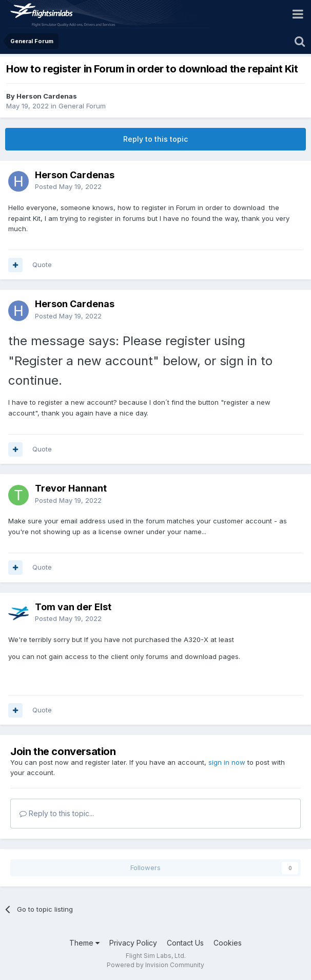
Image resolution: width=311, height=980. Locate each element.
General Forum (82, 106)
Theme (84, 943)
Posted (68, 186)
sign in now (227, 762)
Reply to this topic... (57, 813)
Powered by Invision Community (156, 965)
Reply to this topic (156, 139)
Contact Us (185, 943)
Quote (42, 265)
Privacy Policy (133, 943)
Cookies (228, 943)
